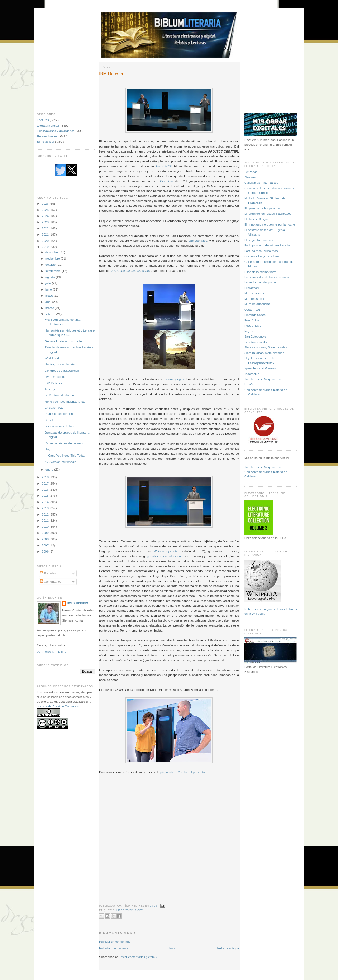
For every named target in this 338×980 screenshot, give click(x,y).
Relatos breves (48, 136)
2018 (46, 477)
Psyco (248, 331)
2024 (46, 216)
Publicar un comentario (115, 942)
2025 (46, 210)
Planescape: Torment (59, 414)
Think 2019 (164, 166)
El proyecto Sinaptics (259, 240)
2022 (46, 228)
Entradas (48, 573)
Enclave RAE (54, 408)
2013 (46, 508)
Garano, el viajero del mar (262, 256)
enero (50, 469)
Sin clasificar (46, 142)
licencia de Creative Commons (58, 706)
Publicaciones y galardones (56, 131)
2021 (46, 234)
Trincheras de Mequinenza (262, 379)
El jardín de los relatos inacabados (268, 213)
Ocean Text (252, 309)
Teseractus (252, 374)
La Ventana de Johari (59, 395)
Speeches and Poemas (260, 368)
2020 (46, 241)
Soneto (50, 420)
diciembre (53, 252)
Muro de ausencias (257, 304)
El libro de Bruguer (257, 219)
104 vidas (251, 172)
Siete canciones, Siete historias (266, 347)
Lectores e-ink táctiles (60, 426)
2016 (46, 489)
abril (49, 302)
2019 (46, 247)
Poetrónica (252, 320)
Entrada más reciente (114, 948)
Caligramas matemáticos (261, 183)
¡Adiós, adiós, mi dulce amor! (65, 443)
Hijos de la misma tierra (260, 272)
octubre (51, 264)
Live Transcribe (55, 377)
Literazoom (252, 288)
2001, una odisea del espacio (131, 271)
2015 (46, 496)
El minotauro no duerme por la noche (270, 224)
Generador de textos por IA (63, 341)
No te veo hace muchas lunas (65, 401)
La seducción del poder (260, 282)
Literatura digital (48, 125)
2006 (46, 551)
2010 (46, 526)
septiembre (53, 271)
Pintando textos (255, 315)
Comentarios (51, 581)
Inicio (173, 948)
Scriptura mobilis (256, 342)
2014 (46, 502)
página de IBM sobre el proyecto (182, 772)
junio (49, 289)
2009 (46, 533)
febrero (51, 314)
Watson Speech (165, 551)
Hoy (47, 449)
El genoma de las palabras (262, 208)
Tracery (50, 389)
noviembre (53, 258)
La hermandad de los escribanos (267, 277)
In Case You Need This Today (65, 455)
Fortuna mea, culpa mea (261, 251)
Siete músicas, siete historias (264, 353)
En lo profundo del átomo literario (267, 245)
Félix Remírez (78, 603)
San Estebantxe (255, 336)
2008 (46, 539)
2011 (46, 520)
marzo (50, 308)
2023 (46, 222)
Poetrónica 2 (253, 326)
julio (49, 283)
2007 (46, 545)
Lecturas (43, 120)
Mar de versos (254, 293)
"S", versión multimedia (60, 462)
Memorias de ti (254, 299)
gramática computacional (164, 556)
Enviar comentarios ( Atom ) (138, 957)
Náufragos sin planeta (60, 364)
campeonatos (198, 240)
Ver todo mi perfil (52, 652)
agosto (50, 277)
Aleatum (250, 177)
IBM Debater (53, 383)
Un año (249, 384)
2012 (46, 514)
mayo (50, 295)
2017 (46, 483)
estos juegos (175, 379)
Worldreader (53, 358)
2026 (46, 203)
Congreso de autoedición (62, 371)
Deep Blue (167, 181)
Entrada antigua (228, 948)
